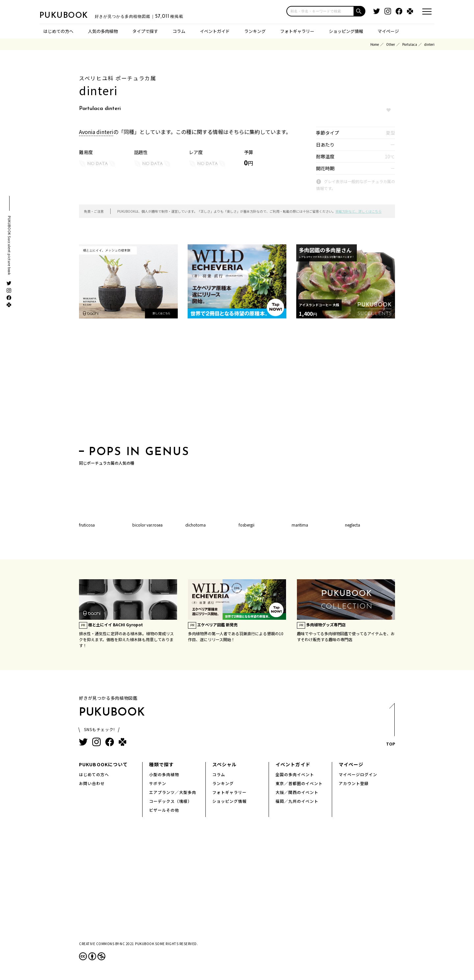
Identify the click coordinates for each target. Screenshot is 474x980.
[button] (360, 11)
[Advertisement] (237, 384)
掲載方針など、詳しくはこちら (358, 211)
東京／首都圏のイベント (299, 783)
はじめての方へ (58, 31)
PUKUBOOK (72, 15)
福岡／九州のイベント (297, 801)
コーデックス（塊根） (171, 801)
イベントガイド (215, 31)
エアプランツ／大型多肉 (173, 792)
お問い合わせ (92, 783)
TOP (390, 727)
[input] (320, 11)
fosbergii (247, 525)
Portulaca (410, 44)
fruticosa (87, 525)
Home (375, 44)
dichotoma (196, 525)
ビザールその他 (164, 810)
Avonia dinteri (96, 132)
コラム (179, 31)
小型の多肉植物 (164, 774)
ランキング (255, 31)
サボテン (158, 783)
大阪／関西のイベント (297, 792)
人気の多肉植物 (103, 31)
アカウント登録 (354, 783)
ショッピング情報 (346, 31)
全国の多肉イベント (295, 774)
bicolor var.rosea (147, 525)
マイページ (388, 31)
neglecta (353, 525)
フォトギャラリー (297, 31)
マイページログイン (358, 774)
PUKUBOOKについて (103, 764)
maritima (300, 525)
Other (391, 44)
